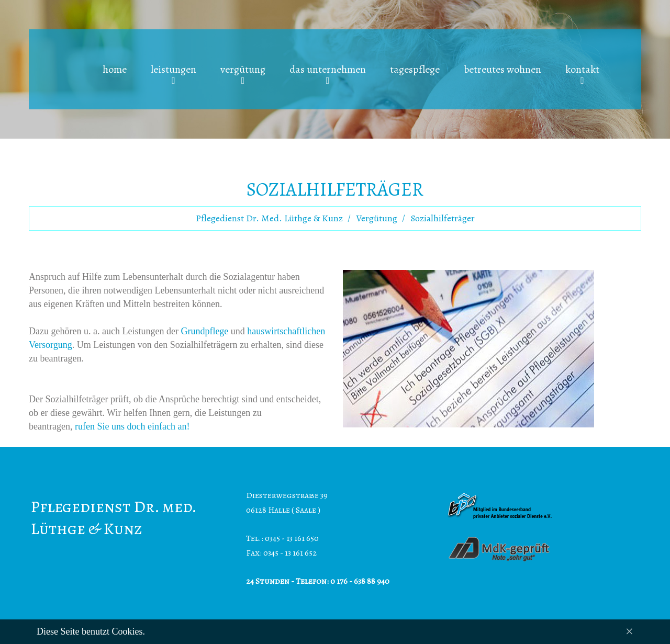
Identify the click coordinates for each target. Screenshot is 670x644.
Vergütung (377, 218)
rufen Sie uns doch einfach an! (132, 426)
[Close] (629, 632)
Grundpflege (204, 331)
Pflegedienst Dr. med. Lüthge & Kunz (269, 218)
